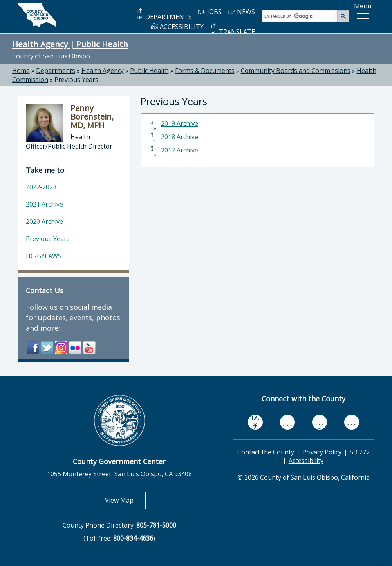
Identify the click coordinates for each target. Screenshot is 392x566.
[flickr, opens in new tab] (320, 422)
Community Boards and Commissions (296, 71)
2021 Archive (44, 204)
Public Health (149, 71)
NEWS (241, 12)
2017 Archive (180, 150)
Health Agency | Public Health (70, 44)
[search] (300, 16)
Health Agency (103, 71)
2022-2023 (41, 187)
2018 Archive (180, 137)
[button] (363, 16)
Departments (56, 71)
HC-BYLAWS (44, 256)
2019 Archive (180, 123)
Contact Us (45, 290)
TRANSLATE (232, 29)
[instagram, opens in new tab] (352, 422)
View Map (125, 500)
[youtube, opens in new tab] (287, 422)
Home (21, 71)
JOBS (210, 12)
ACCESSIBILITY (177, 27)
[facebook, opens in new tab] (255, 422)
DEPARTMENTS (164, 14)
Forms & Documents (205, 71)
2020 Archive (44, 221)
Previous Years (76, 80)
